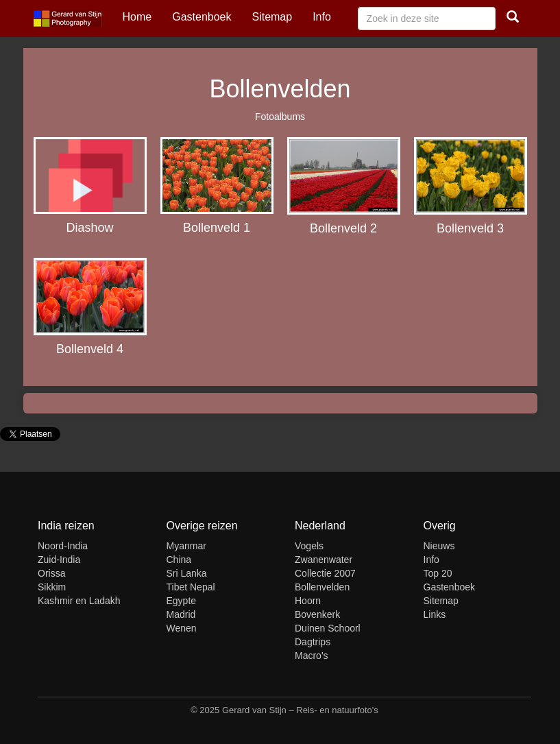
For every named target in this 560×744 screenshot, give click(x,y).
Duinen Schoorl (328, 628)
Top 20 (438, 573)
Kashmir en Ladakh (79, 601)
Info (322, 17)
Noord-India (63, 546)
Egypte (182, 601)
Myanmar (186, 546)
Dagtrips (313, 642)
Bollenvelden (322, 587)
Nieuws (439, 546)
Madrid (181, 614)
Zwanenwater (324, 560)
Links (435, 614)
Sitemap (272, 17)
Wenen (182, 628)
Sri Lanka (187, 573)
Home (137, 17)
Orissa (51, 573)
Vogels (309, 546)
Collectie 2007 (325, 573)
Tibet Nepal (191, 587)
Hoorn (308, 601)
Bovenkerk (317, 614)
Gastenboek (202, 17)
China (179, 560)
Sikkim (52, 587)
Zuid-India (59, 560)
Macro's (312, 656)
